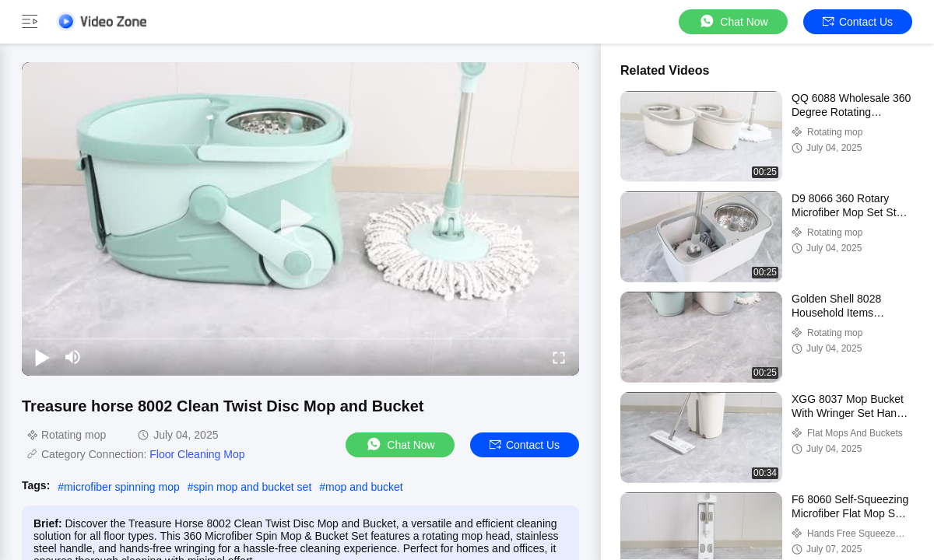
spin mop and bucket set (253, 487)
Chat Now (733, 21)
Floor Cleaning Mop (197, 454)
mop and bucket (364, 487)
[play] (300, 219)
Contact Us (858, 22)
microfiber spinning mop (122, 487)
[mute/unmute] (73, 357)
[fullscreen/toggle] (559, 357)
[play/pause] (42, 357)
